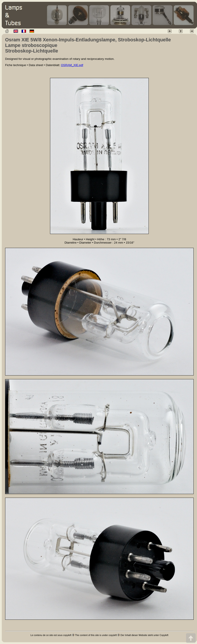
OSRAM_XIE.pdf (72, 65)
